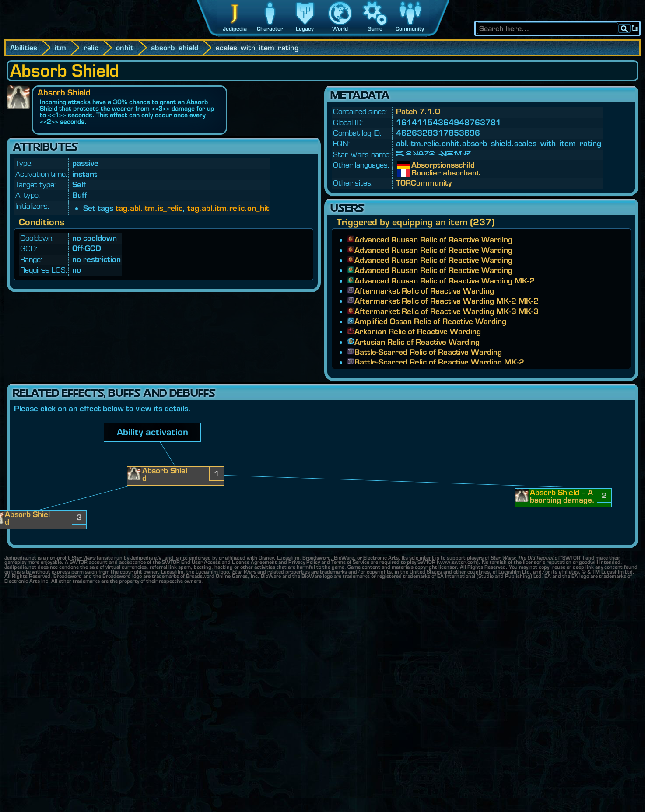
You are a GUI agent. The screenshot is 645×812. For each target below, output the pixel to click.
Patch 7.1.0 (418, 111)
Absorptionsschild (418, 165)
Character (270, 29)
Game (375, 29)
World (340, 29)
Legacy (305, 29)
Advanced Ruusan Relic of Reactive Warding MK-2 (445, 281)
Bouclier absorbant (418, 173)
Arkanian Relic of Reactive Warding (418, 331)
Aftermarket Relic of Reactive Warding (424, 291)
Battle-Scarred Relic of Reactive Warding (428, 352)
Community (410, 29)
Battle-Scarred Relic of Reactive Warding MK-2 (439, 362)
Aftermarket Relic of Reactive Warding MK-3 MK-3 (447, 311)
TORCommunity (424, 183)
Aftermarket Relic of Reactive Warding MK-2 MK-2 (447, 301)
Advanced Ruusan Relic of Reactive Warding (433, 240)
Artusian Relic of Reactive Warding (417, 342)
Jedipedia (235, 29)
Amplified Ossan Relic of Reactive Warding (430, 321)
